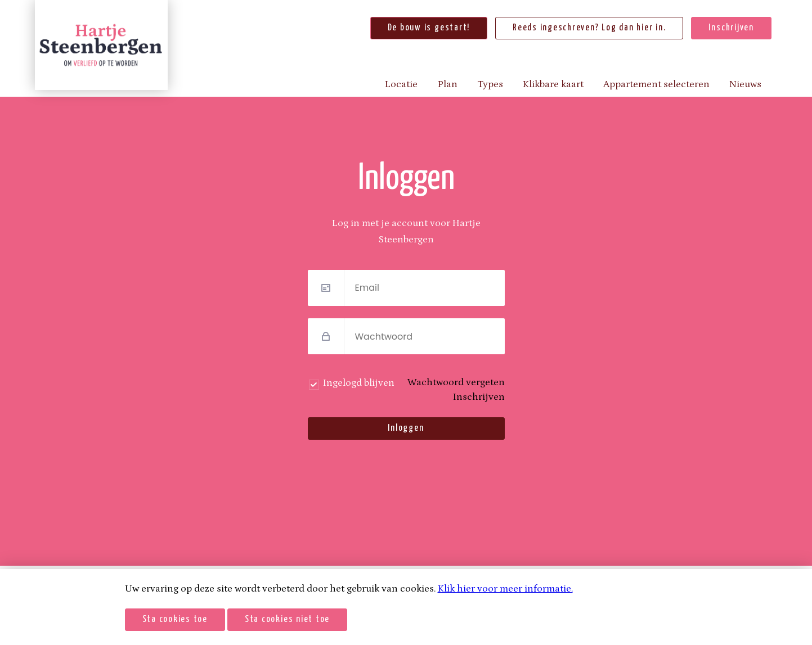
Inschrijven (731, 28)
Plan (448, 84)
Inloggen (406, 428)
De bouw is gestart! (429, 28)
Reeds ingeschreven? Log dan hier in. (589, 28)
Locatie (401, 84)
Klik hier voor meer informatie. (505, 589)
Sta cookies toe (175, 619)
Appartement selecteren (656, 84)
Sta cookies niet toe (287, 619)
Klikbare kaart (553, 84)
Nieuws (745, 84)
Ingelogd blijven (359, 383)
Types (490, 84)
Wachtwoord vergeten (456, 382)
